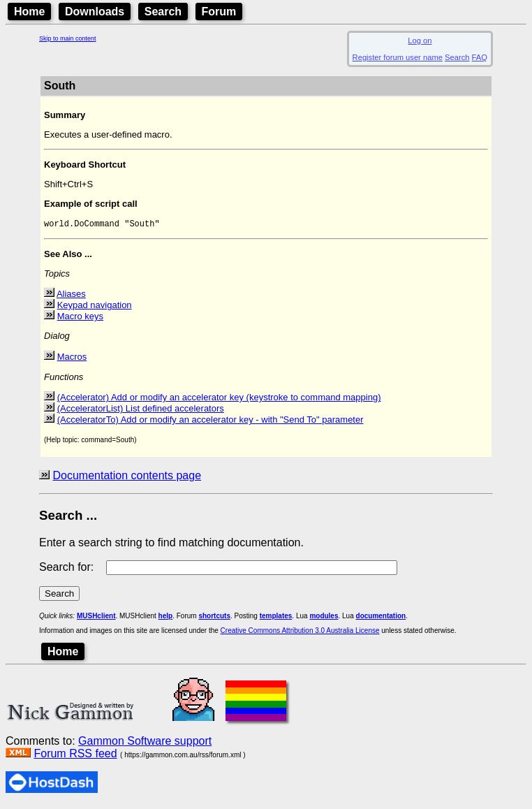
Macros (72, 359)
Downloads (95, 12)
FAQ (480, 57)
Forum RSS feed (75, 756)
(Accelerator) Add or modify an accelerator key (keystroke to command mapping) (219, 399)
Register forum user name (398, 57)
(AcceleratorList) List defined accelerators (141, 410)
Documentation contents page (127, 478)
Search (163, 12)
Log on (420, 41)
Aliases (71, 296)
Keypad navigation (95, 307)
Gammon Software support (145, 743)
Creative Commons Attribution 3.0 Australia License (300, 633)
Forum (219, 12)
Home (29, 12)
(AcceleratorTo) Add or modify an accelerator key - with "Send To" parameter (210, 422)
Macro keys (80, 318)
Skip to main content (68, 38)
